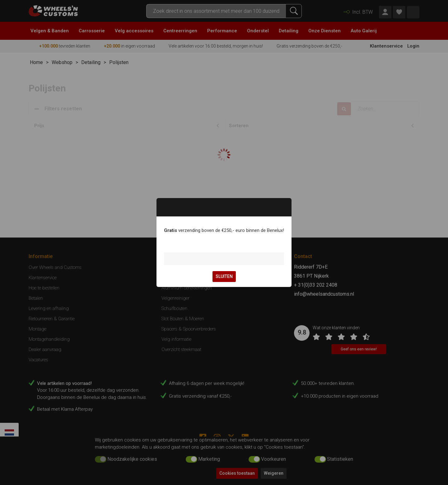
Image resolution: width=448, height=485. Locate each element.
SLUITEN (224, 276)
